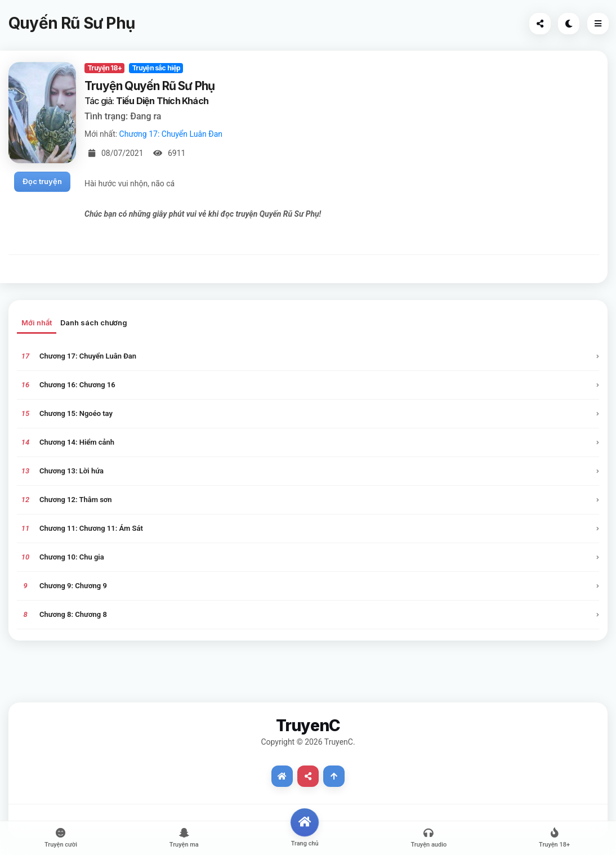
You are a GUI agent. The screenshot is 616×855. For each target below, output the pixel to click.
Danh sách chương (94, 323)
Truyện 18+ (104, 68)
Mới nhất (37, 323)
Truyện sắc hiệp (156, 68)
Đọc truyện (42, 181)
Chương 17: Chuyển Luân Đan (171, 134)
